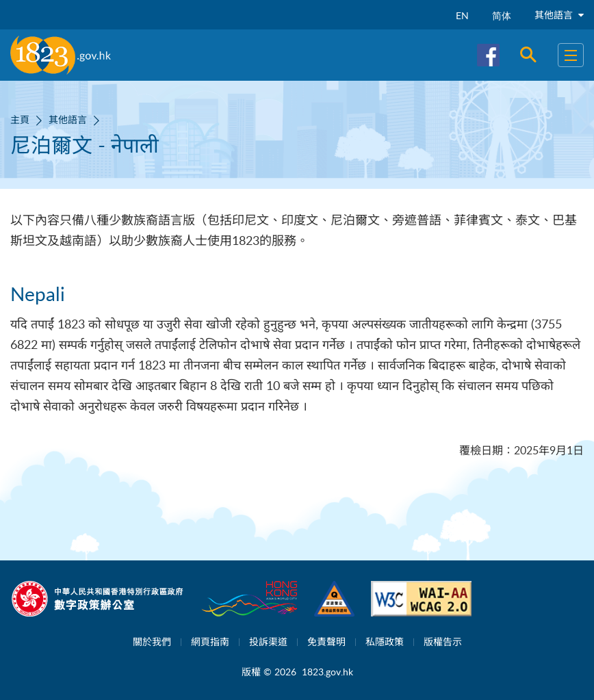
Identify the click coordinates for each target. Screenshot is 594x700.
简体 (502, 15)
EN (462, 15)
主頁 (20, 119)
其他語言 (559, 15)
